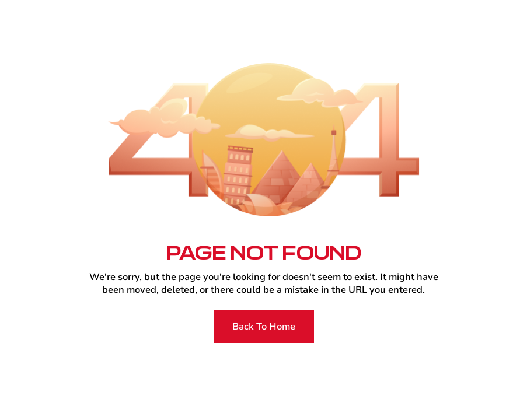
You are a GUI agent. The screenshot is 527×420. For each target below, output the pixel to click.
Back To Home (264, 327)
